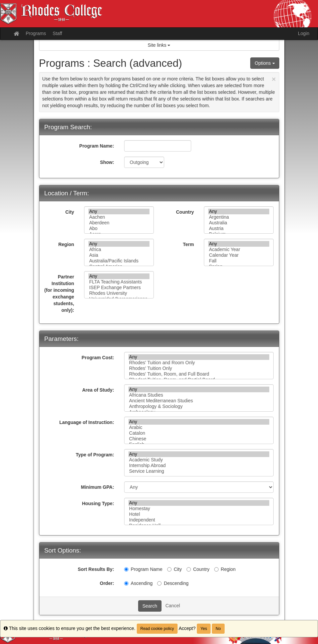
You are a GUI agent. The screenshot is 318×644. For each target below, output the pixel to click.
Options (265, 63)
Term (188, 244)
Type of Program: (95, 455)
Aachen (119, 217)
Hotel (199, 514)
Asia (119, 255)
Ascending (138, 583)
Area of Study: (98, 390)
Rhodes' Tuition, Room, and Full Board (199, 374)
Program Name (143, 569)
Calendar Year (239, 255)
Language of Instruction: (87, 422)
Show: (107, 162)
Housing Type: (98, 503)
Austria (239, 229)
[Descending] (159, 583)
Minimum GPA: (98, 487)
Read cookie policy (157, 629)
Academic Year (239, 250)
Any (119, 211)
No (218, 629)
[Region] (216, 569)
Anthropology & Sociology (199, 406)
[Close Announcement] (274, 79)
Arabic (199, 427)
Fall (239, 261)
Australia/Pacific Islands (119, 261)
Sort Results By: (96, 569)
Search (150, 606)
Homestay (199, 509)
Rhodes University (119, 293)
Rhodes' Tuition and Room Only (199, 363)
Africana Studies (199, 395)
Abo (119, 229)
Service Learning (199, 471)
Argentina (239, 217)
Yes (204, 629)
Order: (107, 583)
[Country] (189, 569)
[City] (169, 569)
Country (185, 212)
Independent (199, 520)
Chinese (199, 439)
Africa (119, 250)
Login (304, 33)
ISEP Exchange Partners (119, 288)
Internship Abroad (199, 466)
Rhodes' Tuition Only (199, 368)
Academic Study (199, 460)
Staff (58, 33)
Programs (36, 33)
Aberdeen (119, 223)
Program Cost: (98, 358)
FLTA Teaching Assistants (119, 282)
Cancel (173, 606)
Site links (159, 45)
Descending (173, 583)
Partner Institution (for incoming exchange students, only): (59, 293)
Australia (239, 223)
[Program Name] (126, 569)
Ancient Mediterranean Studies (199, 401)
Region (66, 244)
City (70, 212)
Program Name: (97, 146)
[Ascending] (126, 583)
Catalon (199, 433)
